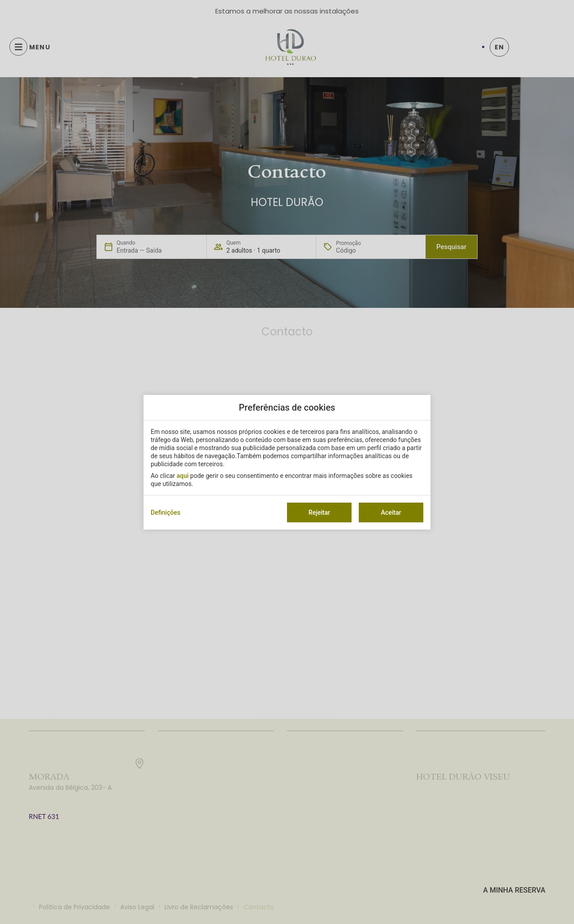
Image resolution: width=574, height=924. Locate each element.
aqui (183, 476)
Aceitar (391, 512)
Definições (165, 512)
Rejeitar (319, 512)
